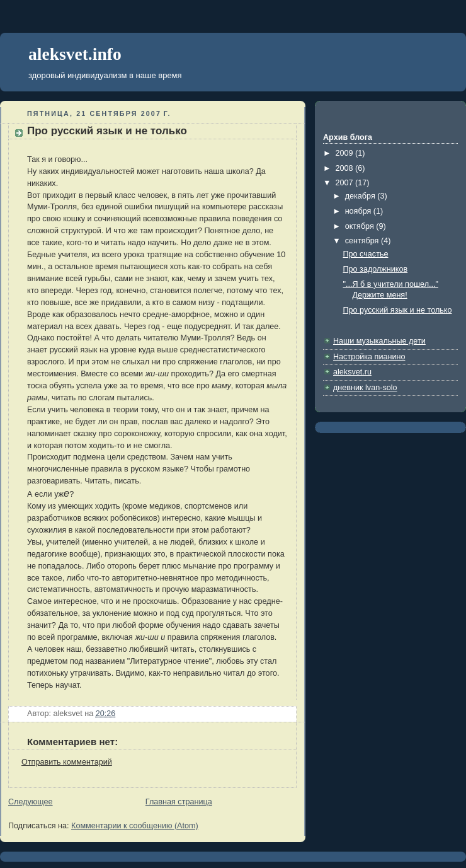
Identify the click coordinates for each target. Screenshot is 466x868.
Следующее (31, 802)
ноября (359, 211)
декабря (361, 196)
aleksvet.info (75, 54)
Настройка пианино (369, 357)
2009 (346, 153)
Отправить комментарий (67, 762)
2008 (346, 168)
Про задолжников (376, 269)
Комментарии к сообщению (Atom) (135, 826)
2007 (346, 183)
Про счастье (366, 254)
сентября (363, 241)
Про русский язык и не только (107, 131)
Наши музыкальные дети (379, 341)
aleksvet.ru (352, 372)
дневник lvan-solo (365, 388)
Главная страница (179, 802)
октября (361, 226)
